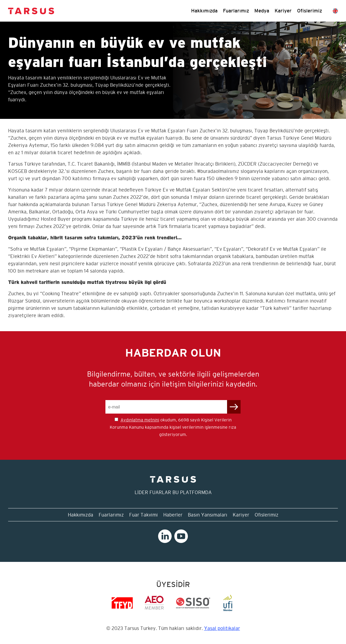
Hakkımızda (204, 11)
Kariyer (283, 11)
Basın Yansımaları (208, 515)
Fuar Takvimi (144, 515)
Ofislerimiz (310, 11)
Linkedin (165, 536)
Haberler (173, 515)
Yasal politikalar (222, 628)
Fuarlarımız (236, 11)
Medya (262, 11)
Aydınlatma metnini (140, 420)
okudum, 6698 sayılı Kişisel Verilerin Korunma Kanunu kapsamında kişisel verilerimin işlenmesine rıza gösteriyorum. (173, 427)
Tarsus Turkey (31, 11)
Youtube (181, 536)
